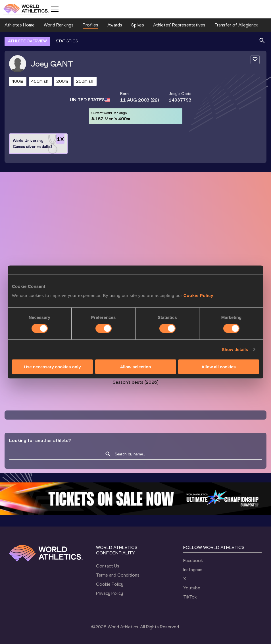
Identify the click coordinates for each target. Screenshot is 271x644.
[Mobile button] (55, 9)
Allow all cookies (219, 367)
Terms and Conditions (118, 575)
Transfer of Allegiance (236, 25)
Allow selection (135, 367)
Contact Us (108, 566)
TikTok (190, 597)
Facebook (193, 561)
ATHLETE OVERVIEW (27, 41)
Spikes (138, 25)
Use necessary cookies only (52, 367)
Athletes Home (20, 25)
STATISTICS (67, 41)
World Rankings (59, 25)
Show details (235, 349)
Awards (115, 25)
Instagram (193, 570)
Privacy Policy (110, 593)
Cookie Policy (198, 295)
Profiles (90, 25)
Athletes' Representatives (179, 25)
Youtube (192, 588)
